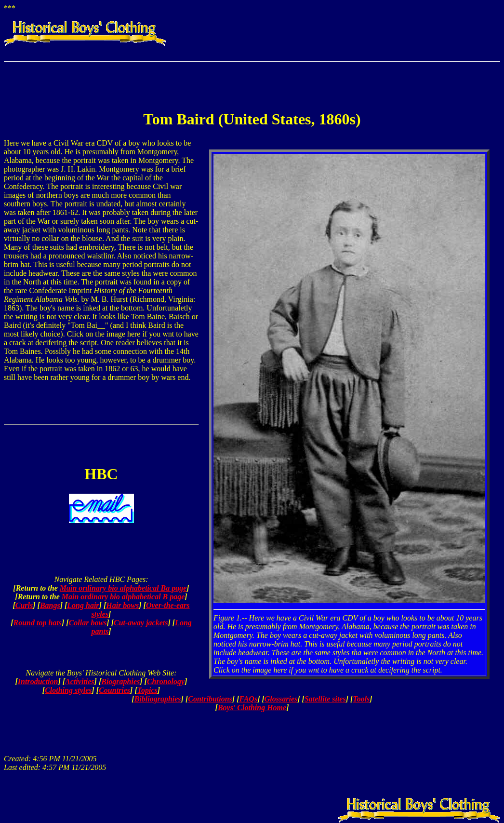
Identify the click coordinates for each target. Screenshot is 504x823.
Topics (147, 690)
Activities (80, 681)
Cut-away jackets (141, 623)
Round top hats (38, 623)
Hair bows (122, 605)
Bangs (50, 605)
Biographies (120, 681)
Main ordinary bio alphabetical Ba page (123, 588)
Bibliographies (158, 699)
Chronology (166, 681)
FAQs (248, 699)
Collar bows (88, 623)
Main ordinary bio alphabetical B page (123, 597)
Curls (24, 605)
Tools (361, 699)
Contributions (210, 699)
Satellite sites (325, 699)
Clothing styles (68, 690)
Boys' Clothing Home (252, 708)
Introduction (38, 681)
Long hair (83, 605)
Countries (114, 690)
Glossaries (281, 699)
